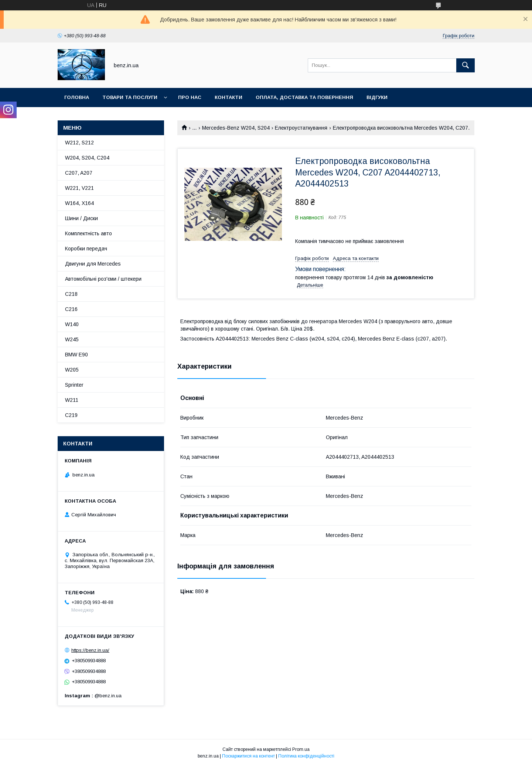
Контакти (229, 97)
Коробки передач (86, 249)
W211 (72, 400)
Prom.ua (301, 749)
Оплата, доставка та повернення (304, 97)
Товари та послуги (130, 97)
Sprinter (74, 385)
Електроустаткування (301, 128)
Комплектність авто (88, 233)
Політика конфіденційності (306, 756)
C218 (71, 294)
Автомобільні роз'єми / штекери (103, 279)
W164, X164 (79, 203)
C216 (71, 309)
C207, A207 (79, 173)
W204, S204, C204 (87, 158)
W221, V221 (79, 188)
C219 (71, 415)
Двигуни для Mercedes (93, 264)
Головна (77, 97)
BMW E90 (76, 355)
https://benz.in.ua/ (90, 650)
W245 (72, 339)
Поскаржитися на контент (248, 756)
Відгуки (377, 97)
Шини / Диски (81, 218)
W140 (72, 324)
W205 (72, 370)
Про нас (190, 97)
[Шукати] (465, 65)
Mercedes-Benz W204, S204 (236, 128)
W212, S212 (79, 143)
